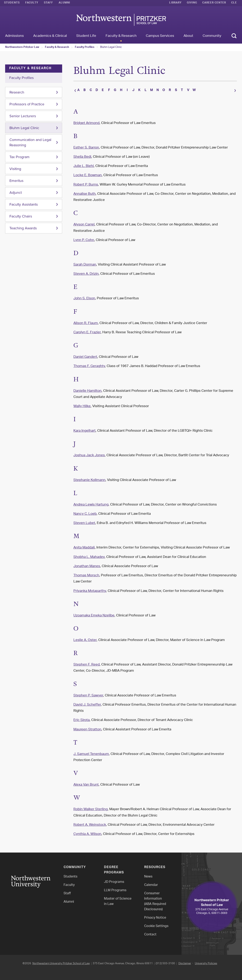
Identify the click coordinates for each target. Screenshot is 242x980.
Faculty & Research (57, 47)
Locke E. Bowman (88, 173)
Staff (49, 3)
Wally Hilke (82, 403)
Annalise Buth (84, 191)
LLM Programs (115, 888)
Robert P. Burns (86, 182)
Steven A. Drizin (86, 271)
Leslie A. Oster (85, 637)
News (148, 874)
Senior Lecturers (23, 116)
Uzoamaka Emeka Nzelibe (94, 613)
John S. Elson (84, 296)
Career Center (214, 3)
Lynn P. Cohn (84, 237)
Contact (150, 932)
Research (17, 92)
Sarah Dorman (85, 262)
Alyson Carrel (84, 222)
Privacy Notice (155, 915)
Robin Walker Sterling (91, 807)
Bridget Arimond (86, 120)
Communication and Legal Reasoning (30, 142)
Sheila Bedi (82, 154)
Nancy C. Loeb (85, 511)
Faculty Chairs (21, 216)
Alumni (64, 3)
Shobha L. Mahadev (89, 554)
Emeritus (16, 181)
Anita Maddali (84, 545)
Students (12, 3)
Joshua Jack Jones (89, 453)
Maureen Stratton (87, 727)
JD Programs (114, 879)
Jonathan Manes (87, 563)
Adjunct (16, 193)
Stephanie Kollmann (89, 477)
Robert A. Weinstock (90, 822)
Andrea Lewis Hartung (91, 502)
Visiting (15, 169)
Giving (192, 3)
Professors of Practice (27, 104)
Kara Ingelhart (84, 428)
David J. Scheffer (87, 702)
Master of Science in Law (118, 899)
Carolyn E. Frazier (87, 330)
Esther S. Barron (86, 145)
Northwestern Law (121, 20)
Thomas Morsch (86, 573)
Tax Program (19, 157)
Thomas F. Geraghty (89, 363)
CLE (234, 3)
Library (175, 3)
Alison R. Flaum (86, 320)
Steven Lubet (84, 520)
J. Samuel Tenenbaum (91, 751)
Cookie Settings (156, 923)
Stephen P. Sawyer (88, 693)
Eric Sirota (82, 717)
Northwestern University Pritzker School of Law (61, 961)
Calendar (151, 882)
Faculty (32, 3)
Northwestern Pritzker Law (22, 47)
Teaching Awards (23, 228)
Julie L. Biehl (84, 163)
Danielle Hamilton (87, 388)
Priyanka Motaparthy (90, 588)
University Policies (206, 961)
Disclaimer (185, 961)
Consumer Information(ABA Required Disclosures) (155, 899)
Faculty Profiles (85, 47)
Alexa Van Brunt (86, 782)
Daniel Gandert (85, 354)
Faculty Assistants (24, 204)
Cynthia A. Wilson (87, 831)
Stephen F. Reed (87, 662)
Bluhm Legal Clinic (111, 47)
